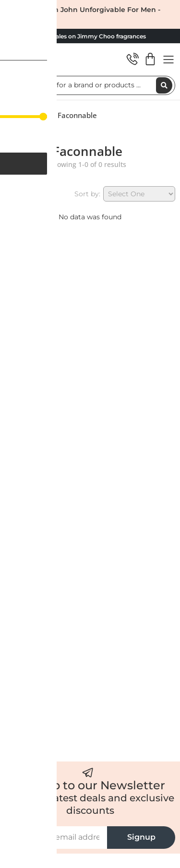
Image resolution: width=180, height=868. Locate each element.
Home (15, 115)
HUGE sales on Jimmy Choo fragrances (90, 36)
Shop (42, 115)
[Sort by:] (139, 194)
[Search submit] (164, 85)
